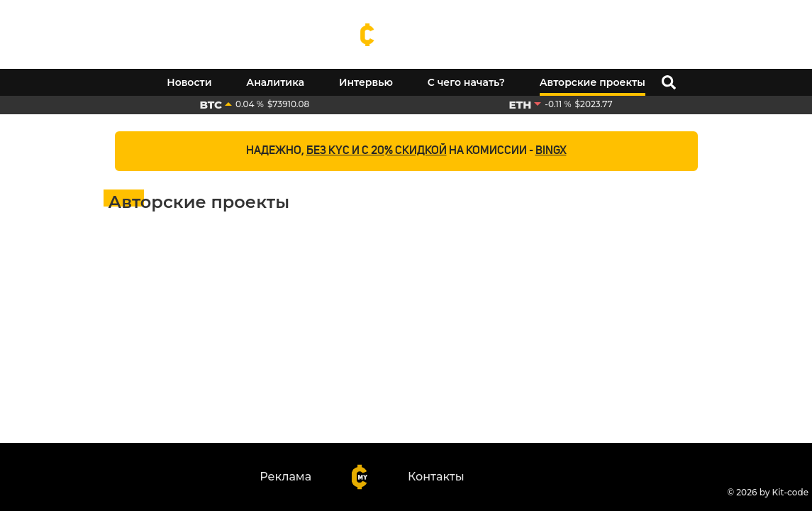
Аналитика (275, 82)
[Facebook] (748, 16)
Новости (189, 82)
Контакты (436, 477)
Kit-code (790, 492)
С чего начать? (466, 82)
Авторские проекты (593, 82)
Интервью (366, 82)
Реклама (285, 477)
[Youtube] (777, 16)
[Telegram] (805, 16)
